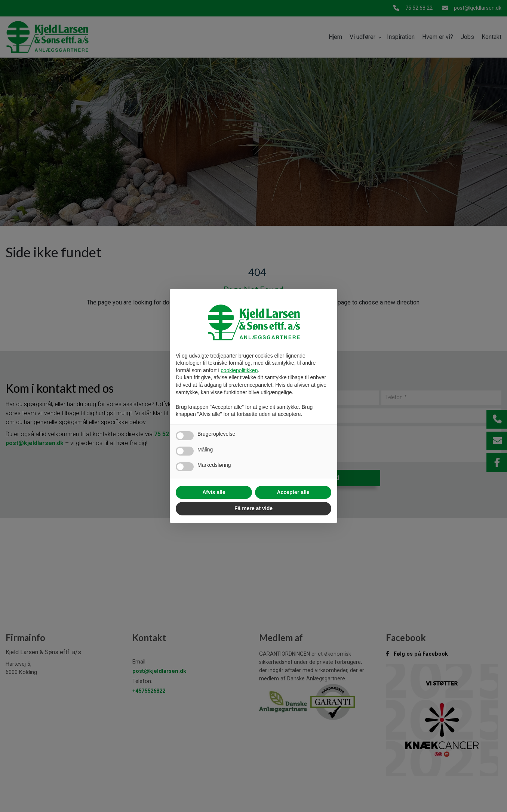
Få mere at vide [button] (254, 508)
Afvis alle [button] (214, 492)
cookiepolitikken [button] (239, 370)
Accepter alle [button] (293, 492)
